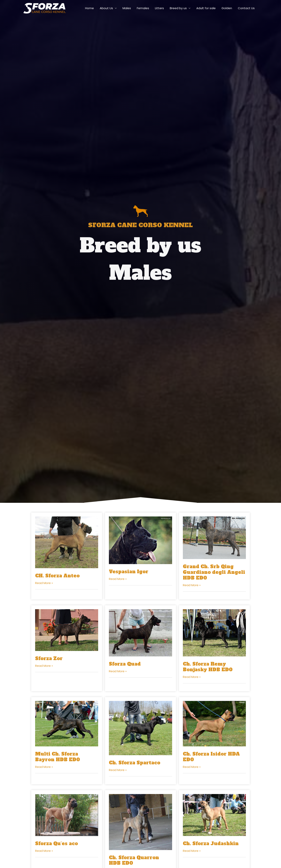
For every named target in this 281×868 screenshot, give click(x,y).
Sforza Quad (125, 664)
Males (127, 8)
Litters (159, 8)
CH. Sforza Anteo (57, 576)
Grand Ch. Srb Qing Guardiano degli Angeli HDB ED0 (214, 572)
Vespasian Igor (129, 572)
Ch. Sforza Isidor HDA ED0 (211, 757)
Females (143, 8)
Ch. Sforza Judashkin (211, 844)
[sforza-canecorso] (45, 8)
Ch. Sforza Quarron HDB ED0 (134, 860)
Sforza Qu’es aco (56, 844)
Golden (227, 8)
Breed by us (178, 8)
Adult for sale (206, 8)
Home (89, 8)
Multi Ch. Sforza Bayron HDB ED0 (58, 757)
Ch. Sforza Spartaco (135, 763)
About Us (106, 8)
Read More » (44, 583)
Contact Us (246, 8)
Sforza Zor (49, 658)
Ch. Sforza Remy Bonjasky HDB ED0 (208, 667)
